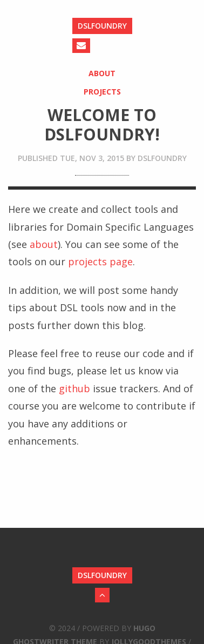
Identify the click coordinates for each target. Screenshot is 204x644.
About (102, 73)
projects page (100, 261)
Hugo (144, 628)
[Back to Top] (102, 595)
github (74, 388)
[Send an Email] (81, 46)
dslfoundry (162, 158)
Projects (102, 92)
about (44, 244)
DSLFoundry (102, 26)
